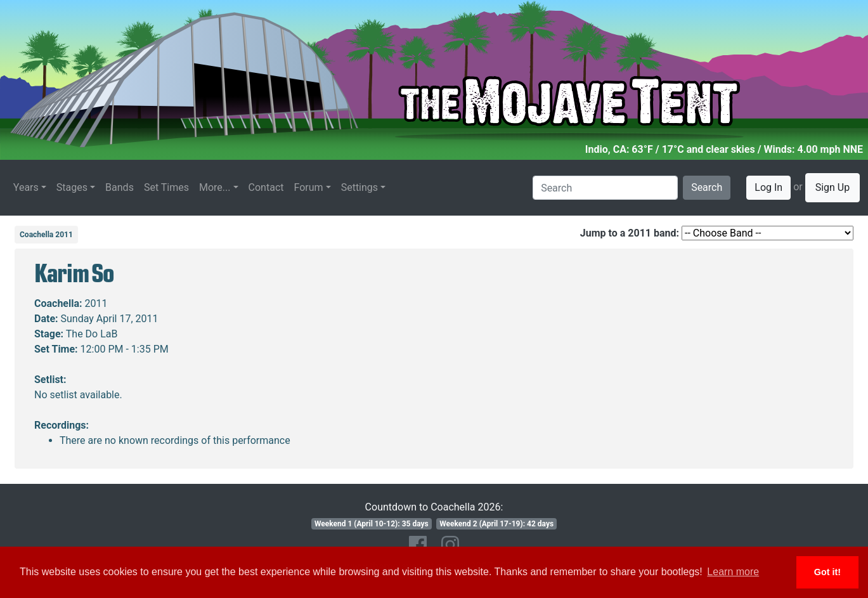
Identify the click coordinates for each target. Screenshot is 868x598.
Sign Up (833, 187)
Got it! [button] (827, 572)
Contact (266, 187)
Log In (768, 187)
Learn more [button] (733, 572)
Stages (72, 187)
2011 (96, 303)
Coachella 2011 (46, 235)
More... (215, 187)
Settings (360, 187)
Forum (309, 187)
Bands (120, 187)
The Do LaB (92, 334)
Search (707, 187)
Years (26, 187)
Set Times (166, 187)
